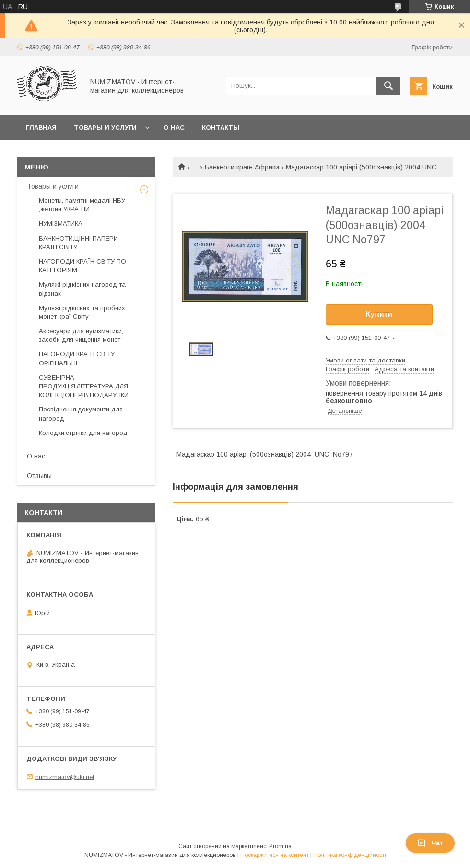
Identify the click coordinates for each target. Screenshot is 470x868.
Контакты (221, 127)
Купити (379, 314)
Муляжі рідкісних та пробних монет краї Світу (82, 312)
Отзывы (39, 476)
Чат (430, 843)
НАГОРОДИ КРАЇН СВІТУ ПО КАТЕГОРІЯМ (82, 266)
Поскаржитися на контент (275, 855)
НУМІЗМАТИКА (61, 223)
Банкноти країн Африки (242, 167)
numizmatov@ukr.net (65, 777)
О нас (174, 127)
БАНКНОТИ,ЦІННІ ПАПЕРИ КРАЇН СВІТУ (78, 243)
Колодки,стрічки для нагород (83, 433)
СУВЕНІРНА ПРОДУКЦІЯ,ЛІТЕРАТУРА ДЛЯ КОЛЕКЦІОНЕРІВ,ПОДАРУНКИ (84, 386)
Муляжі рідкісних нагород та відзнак (82, 289)
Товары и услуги (105, 127)
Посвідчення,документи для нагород (81, 414)
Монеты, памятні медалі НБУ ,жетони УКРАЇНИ (82, 205)
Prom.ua (280, 846)
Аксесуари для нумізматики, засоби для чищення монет (81, 335)
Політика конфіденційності (350, 855)
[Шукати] (388, 86)
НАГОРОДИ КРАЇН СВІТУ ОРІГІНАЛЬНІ (77, 358)
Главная (41, 127)
